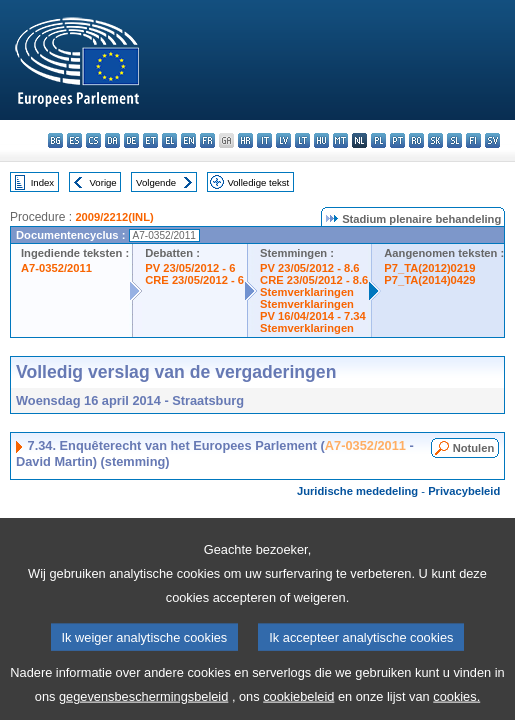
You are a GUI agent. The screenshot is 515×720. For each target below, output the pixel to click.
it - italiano (264, 140)
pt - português (397, 140)
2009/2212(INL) (114, 217)
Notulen (474, 448)
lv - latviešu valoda (283, 140)
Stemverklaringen (307, 292)
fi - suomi (473, 140)
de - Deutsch (131, 140)
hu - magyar (321, 140)
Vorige (103, 182)
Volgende (156, 182)
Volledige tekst (258, 182)
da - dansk (112, 140)
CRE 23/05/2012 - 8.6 (314, 280)
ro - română (416, 140)
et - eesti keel (150, 140)
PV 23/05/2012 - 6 (190, 268)
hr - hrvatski (245, 140)
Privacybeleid (464, 491)
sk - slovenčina (435, 140)
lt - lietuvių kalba (302, 140)
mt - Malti (340, 140)
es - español (74, 140)
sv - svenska (492, 140)
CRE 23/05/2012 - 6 (194, 280)
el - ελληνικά (169, 140)
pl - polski (378, 140)
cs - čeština (93, 140)
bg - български (55, 140)
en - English (188, 140)
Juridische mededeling (357, 491)
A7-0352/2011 (56, 268)
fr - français (207, 140)
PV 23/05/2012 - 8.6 (310, 268)
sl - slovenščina (454, 140)
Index (42, 182)
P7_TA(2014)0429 (429, 280)
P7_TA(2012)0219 (429, 268)
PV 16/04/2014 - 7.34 (313, 316)
